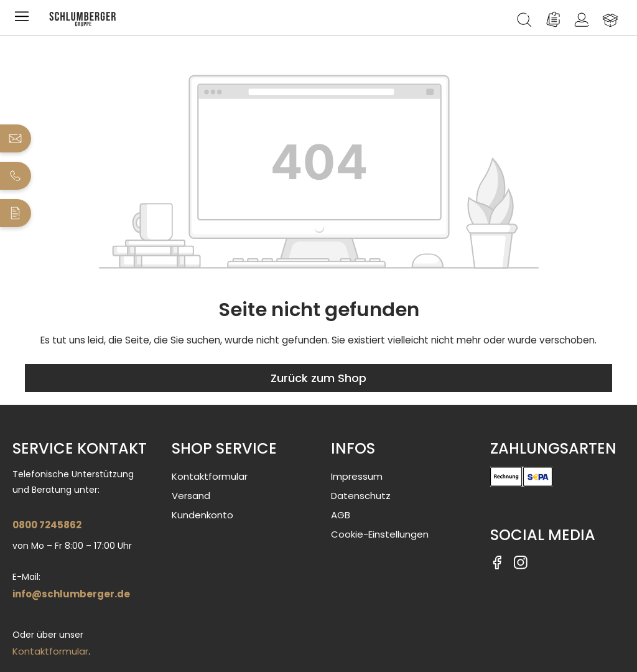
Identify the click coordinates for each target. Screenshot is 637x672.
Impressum (357, 476)
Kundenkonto (202, 515)
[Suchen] (524, 20)
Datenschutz (361, 496)
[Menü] (24, 20)
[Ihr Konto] (582, 20)
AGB (341, 515)
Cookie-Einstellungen (380, 534)
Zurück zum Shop (318, 378)
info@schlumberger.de (71, 594)
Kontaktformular (50, 651)
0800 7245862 (47, 525)
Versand (191, 496)
